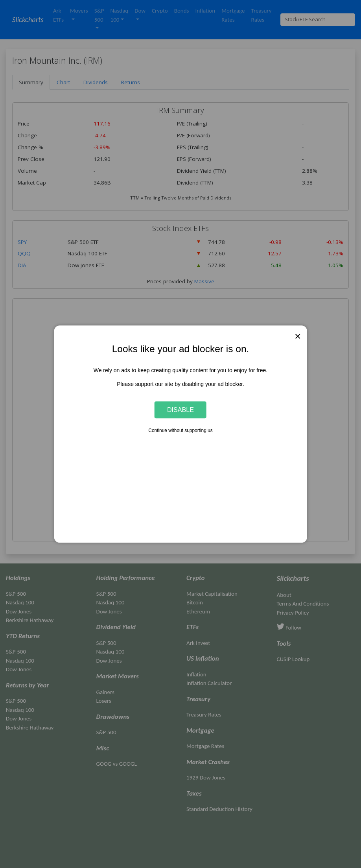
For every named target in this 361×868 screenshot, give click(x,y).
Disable (180, 410)
